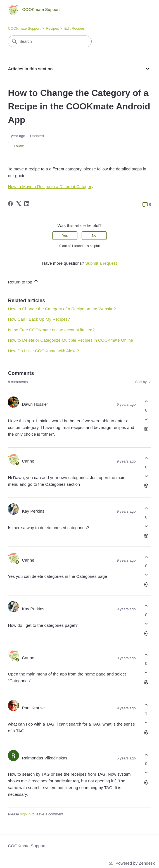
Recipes (52, 28)
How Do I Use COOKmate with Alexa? (43, 351)
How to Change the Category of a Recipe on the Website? (62, 309)
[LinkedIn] (27, 204)
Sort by (143, 382)
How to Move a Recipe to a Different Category (51, 186)
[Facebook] (10, 204)
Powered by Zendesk (135, 863)
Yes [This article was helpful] (65, 236)
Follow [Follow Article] (19, 146)
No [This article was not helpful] (94, 236)
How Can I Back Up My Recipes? (39, 319)
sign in (25, 814)
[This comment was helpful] (146, 401)
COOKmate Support (24, 28)
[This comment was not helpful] (146, 419)
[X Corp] (19, 204)
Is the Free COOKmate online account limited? (51, 330)
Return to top (23, 281)
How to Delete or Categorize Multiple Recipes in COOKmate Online (70, 340)
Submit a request (101, 263)
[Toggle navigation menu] (141, 10)
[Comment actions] (146, 429)
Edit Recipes (74, 28)
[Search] (50, 41)
